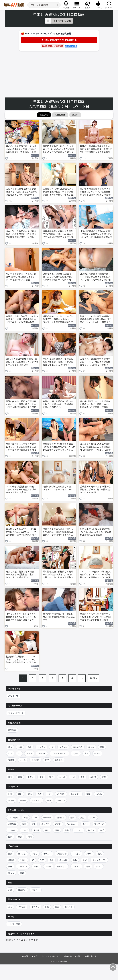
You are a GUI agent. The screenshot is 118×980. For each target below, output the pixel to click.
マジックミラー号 (16, 713)
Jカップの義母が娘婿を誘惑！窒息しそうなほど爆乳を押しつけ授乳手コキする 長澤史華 (22, 362)
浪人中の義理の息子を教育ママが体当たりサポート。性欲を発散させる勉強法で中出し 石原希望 (95, 192)
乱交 (42, 860)
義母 (20, 777)
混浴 (67, 830)
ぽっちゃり (36, 800)
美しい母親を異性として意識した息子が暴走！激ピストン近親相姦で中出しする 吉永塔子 (58, 362)
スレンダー (76, 794)
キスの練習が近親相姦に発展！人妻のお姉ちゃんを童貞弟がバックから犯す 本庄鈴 (21, 489)
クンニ (99, 866)
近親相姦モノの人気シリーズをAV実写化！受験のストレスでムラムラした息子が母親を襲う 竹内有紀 (58, 320)
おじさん (69, 907)
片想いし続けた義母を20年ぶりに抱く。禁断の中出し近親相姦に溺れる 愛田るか (58, 404)
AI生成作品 (78, 747)
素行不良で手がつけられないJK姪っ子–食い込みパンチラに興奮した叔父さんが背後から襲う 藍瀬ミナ (59, 149)
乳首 (40, 794)
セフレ (31, 777)
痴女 (10, 854)
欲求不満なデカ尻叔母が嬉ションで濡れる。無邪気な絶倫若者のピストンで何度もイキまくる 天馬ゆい (58, 532)
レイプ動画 (13, 817)
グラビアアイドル (59, 753)
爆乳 (30, 794)
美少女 (91, 747)
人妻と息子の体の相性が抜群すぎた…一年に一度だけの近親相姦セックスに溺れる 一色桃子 (95, 362)
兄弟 (104, 777)
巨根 (47, 907)
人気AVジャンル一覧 (72, 956)
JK (52, 747)
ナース (23, 760)
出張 (20, 837)
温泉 (57, 830)
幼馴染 (93, 777)
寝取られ (47, 817)
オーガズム (23, 866)
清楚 (102, 747)
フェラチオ (62, 854)
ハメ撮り (76, 854)
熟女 (30, 747)
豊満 (49, 800)
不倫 (26, 817)
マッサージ (99, 824)
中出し (35, 854)
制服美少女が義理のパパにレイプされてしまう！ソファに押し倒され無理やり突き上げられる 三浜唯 (21, 660)
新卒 (47, 760)
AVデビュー (72, 824)
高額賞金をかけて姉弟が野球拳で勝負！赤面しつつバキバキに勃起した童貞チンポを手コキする (59, 447)
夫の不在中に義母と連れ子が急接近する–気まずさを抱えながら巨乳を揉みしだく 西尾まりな (22, 192)
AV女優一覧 (13, 696)
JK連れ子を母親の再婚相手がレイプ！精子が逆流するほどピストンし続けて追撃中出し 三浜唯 (95, 277)
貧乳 (20, 794)
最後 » (93, 678)
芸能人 (76, 753)
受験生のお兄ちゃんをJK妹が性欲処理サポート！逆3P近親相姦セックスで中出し (95, 489)
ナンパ (93, 817)
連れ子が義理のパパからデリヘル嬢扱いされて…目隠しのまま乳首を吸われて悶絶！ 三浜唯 (95, 404)
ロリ (10, 753)
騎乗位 (37, 866)
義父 (10, 777)
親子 (51, 777)
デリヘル (12, 830)
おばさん (41, 747)
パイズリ (76, 866)
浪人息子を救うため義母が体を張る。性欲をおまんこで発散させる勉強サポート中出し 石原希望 (95, 447)
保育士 (97, 753)
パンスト (35, 890)
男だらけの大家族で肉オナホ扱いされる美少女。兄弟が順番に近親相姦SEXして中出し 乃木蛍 (21, 149)
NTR (35, 817)
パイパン (61, 794)
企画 (72, 817)
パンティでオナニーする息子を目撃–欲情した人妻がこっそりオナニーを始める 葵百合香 (21, 277)
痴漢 (24, 824)
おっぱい (61, 800)
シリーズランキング (50, 956)
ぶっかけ (63, 860)
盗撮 (34, 824)
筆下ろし (22, 854)
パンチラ (78, 830)
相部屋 (36, 830)
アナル (89, 854)
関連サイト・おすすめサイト (22, 940)
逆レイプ (45, 824)
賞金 (82, 817)
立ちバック (62, 866)
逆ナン (58, 824)
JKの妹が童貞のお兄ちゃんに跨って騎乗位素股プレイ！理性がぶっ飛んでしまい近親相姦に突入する (96, 234)
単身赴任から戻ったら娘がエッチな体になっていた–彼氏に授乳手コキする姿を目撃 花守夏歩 (96, 617)
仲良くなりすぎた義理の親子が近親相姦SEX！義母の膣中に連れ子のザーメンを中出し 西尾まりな (96, 320)
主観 (22, 873)
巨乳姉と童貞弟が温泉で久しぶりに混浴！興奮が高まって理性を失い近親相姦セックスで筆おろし (96, 149)
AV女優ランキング (29, 956)
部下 (82, 777)
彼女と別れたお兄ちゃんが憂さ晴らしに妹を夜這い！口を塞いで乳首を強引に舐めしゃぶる (21, 234)
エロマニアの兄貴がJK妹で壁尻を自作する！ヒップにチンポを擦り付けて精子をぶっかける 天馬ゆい (95, 575)
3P (33, 860)
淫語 (88, 866)
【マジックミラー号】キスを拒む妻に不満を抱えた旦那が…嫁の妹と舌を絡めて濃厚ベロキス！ (21, 617)
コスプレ (22, 890)
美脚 (88, 794)
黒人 (10, 907)
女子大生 (63, 747)
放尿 (85, 860)
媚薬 (100, 854)
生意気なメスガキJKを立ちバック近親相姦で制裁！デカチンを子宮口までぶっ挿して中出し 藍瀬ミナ (58, 192)
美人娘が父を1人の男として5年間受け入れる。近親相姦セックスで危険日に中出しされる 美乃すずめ (21, 532)
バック (48, 866)
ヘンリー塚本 (14, 924)
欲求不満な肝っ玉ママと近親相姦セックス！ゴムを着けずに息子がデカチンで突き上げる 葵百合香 (21, 447)
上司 (73, 777)
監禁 (10, 837)
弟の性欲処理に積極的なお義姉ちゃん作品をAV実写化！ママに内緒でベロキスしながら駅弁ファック (58, 575)
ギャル (29, 753)
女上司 (62, 777)
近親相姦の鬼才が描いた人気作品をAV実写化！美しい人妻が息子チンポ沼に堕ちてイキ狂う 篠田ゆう (58, 234)
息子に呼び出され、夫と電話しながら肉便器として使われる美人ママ (59, 617)
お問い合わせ (90, 956)
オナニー (47, 854)
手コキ (23, 860)
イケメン (22, 907)
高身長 (23, 800)
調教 (75, 860)
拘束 (30, 837)
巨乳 (10, 794)
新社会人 (59, 760)
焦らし (11, 873)
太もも (99, 794)
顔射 (52, 860)
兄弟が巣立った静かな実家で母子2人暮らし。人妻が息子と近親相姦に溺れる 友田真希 (96, 532)
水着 (10, 890)
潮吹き (11, 860)
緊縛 (10, 866)
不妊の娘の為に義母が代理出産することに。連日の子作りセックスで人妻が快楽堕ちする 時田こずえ (21, 405)
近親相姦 (12, 824)
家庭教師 (35, 760)
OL (19, 753)
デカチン (35, 907)
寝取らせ (61, 817)
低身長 (11, 800)
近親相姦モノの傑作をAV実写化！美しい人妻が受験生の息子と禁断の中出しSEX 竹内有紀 (58, 277)
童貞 (57, 907)
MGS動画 (12, 730)
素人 (10, 747)
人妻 (20, 747)
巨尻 (49, 794)
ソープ (25, 830)
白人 (87, 753)
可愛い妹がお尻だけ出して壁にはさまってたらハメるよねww (58, 488)
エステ (86, 824)
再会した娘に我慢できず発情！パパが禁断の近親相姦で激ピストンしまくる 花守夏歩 (21, 574)
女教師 (11, 760)
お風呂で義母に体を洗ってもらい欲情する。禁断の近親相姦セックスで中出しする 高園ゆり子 (22, 319)
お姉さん (42, 753)
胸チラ (91, 830)
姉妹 (41, 777)
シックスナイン (99, 860)
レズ (102, 830)
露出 (47, 830)
